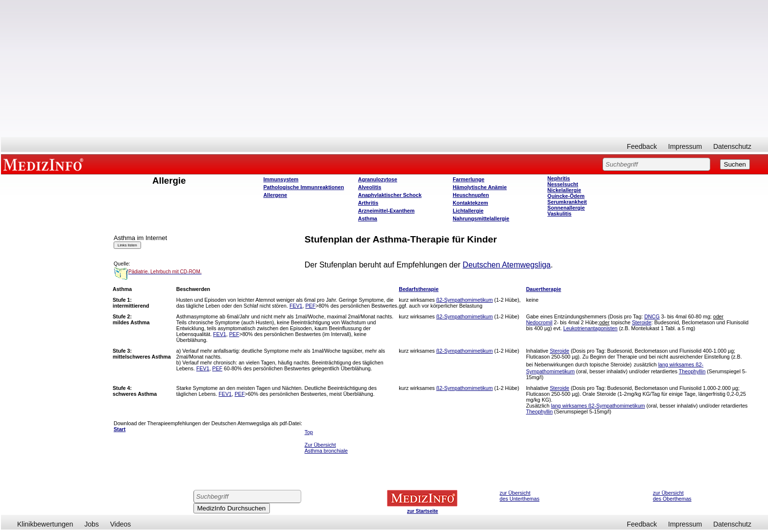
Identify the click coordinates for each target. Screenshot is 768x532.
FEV (296, 306)
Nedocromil (539, 322)
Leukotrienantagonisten (590, 328)
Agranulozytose (378, 179)
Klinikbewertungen (45, 524)
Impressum (685, 146)
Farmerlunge (468, 179)
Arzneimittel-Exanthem (386, 211)
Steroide (642, 322)
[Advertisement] (384, 69)
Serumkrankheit (567, 202)
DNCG (652, 316)
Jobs (92, 524)
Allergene (276, 195)
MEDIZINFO (45, 164)
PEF (310, 306)
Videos (121, 524)
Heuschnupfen (471, 195)
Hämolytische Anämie (480, 187)
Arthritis (368, 203)
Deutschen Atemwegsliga (507, 265)
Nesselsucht (563, 184)
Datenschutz (732, 146)
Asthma (368, 218)
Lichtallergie (468, 211)
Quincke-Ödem (566, 196)
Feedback (642, 146)
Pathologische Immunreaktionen (304, 187)
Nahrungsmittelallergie (481, 218)
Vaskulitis (560, 214)
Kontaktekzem (470, 203)
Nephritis (559, 178)
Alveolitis (370, 187)
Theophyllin (692, 371)
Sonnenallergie (566, 208)
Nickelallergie (564, 190)
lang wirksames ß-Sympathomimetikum (598, 406)
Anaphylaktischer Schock (390, 195)
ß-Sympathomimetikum (465, 300)
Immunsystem (281, 179)
